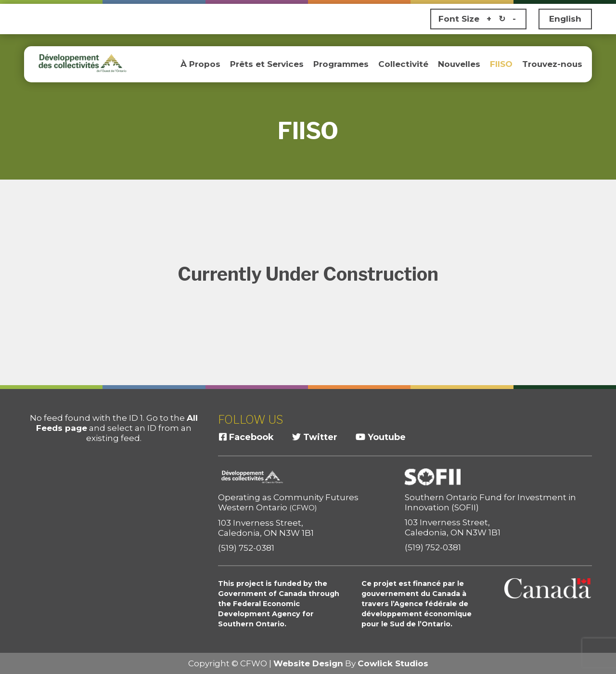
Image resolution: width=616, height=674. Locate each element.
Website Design (308, 663)
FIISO (501, 64)
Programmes (341, 64)
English (565, 19)
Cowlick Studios (393, 663)
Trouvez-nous (552, 64)
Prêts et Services (267, 64)
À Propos (200, 64)
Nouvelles (459, 64)
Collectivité (403, 64)
